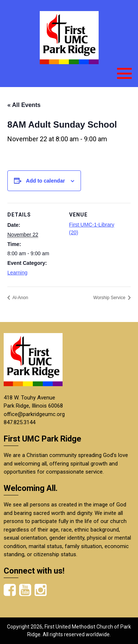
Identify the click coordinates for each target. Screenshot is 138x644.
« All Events (24, 105)
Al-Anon (20, 298)
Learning (17, 273)
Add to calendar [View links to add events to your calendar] (46, 181)
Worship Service (110, 298)
